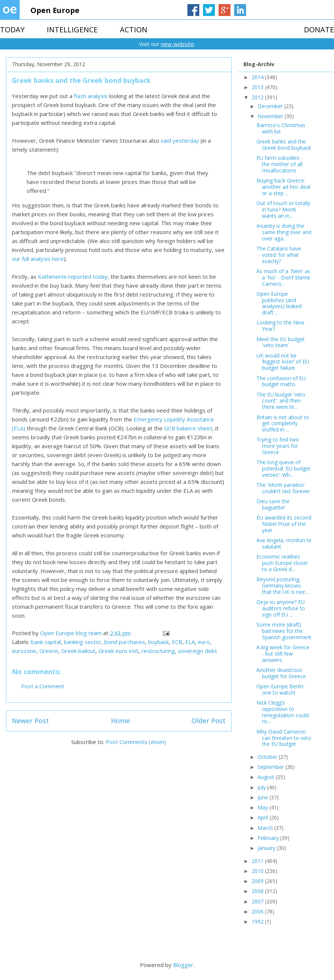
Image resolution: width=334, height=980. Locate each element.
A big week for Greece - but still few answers (283, 654)
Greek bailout (78, 651)
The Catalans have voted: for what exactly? (279, 255)
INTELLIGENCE (72, 30)
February (269, 838)
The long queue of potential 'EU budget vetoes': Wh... (284, 468)
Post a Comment (43, 686)
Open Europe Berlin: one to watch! (280, 689)
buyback (158, 642)
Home (120, 721)
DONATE (319, 30)
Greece (49, 651)
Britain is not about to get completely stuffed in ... (283, 423)
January (267, 848)
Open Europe (55, 10)
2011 (258, 861)
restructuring (158, 651)
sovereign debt (197, 651)
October (268, 757)
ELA (190, 642)
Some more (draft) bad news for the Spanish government (284, 631)
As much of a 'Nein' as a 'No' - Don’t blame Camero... (283, 277)
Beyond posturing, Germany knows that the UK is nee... (282, 586)
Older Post (209, 721)
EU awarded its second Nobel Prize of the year (284, 524)
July (262, 787)
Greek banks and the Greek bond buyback (284, 145)
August (267, 777)
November (271, 116)
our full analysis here (38, 259)
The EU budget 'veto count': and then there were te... (281, 401)
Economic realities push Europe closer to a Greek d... (282, 563)
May (263, 807)
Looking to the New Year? (280, 326)
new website (178, 44)
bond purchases (125, 642)
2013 (258, 87)
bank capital (46, 642)
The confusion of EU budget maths (281, 381)
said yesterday (180, 140)
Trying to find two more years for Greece (278, 446)
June (263, 797)
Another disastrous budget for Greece (281, 673)
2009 (258, 881)
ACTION (134, 30)
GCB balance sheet (188, 428)
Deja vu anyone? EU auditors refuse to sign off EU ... (281, 608)
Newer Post (30, 721)
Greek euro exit (118, 651)
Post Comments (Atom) (136, 742)
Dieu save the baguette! (273, 504)
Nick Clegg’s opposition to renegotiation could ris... (283, 712)
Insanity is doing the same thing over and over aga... (284, 232)
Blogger (183, 965)
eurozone (24, 651)
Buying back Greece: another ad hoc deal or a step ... (283, 187)
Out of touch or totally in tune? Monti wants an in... (283, 209)
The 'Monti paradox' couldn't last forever (283, 488)
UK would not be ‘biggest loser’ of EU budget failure (283, 362)
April (263, 817)
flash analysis (91, 96)
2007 (258, 901)
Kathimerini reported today (73, 276)
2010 (258, 871)
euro (204, 642)
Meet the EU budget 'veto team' (281, 342)
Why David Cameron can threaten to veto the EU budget (284, 738)
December (271, 106)
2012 (258, 97)
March (266, 828)
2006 (258, 911)
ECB (177, 642)
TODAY (12, 30)
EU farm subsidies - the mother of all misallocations (280, 164)
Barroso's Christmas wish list (281, 128)
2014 (258, 77)
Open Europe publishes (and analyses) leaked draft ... (279, 303)
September (271, 767)
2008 (258, 891)
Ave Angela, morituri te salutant (284, 543)
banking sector (83, 642)
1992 (258, 921)
